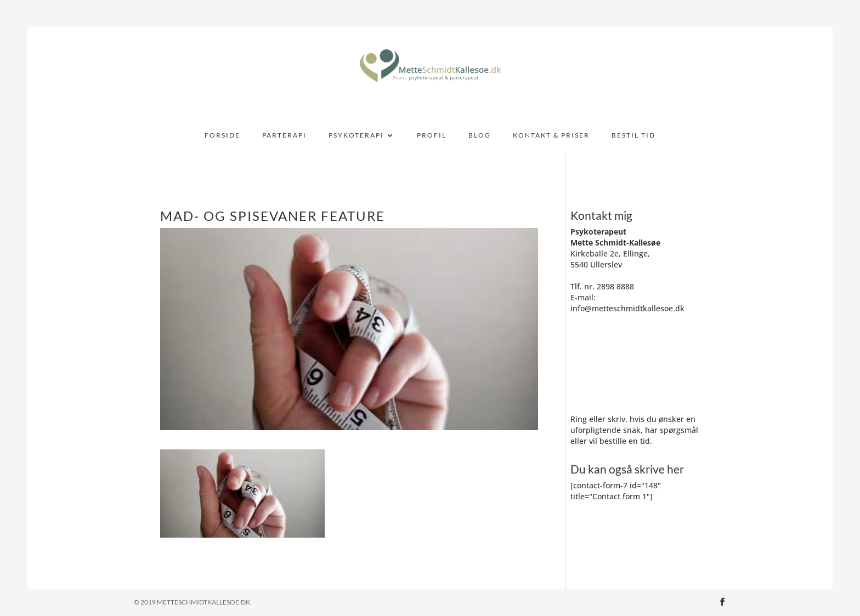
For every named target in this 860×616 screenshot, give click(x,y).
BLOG (480, 135)
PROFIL (432, 135)
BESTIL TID (633, 135)
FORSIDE (222, 135)
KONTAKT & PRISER (551, 135)
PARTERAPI (284, 135)
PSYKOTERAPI (356, 135)
